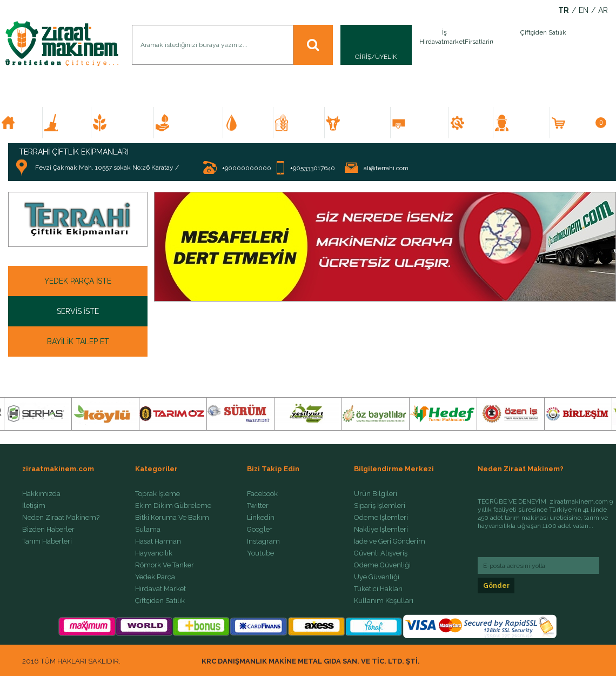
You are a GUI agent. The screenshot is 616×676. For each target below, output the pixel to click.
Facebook (262, 494)
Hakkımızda (41, 494)
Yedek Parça (155, 577)
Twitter (258, 506)
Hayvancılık (154, 553)
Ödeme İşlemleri (381, 518)
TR (564, 11)
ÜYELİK (386, 57)
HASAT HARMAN (304, 123)
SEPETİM (586, 123)
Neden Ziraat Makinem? (61, 518)
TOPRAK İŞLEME (71, 123)
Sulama (148, 530)
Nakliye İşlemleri (381, 530)
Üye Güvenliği (377, 577)
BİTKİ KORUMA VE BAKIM (193, 123)
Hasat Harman (158, 541)
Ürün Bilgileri (376, 494)
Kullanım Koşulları (384, 601)
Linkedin (261, 518)
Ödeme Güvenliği (382, 565)
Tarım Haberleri (47, 541)
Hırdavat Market (160, 589)
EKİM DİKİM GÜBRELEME (127, 123)
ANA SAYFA (26, 123)
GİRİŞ (363, 57)
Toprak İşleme (158, 494)
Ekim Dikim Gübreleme (173, 506)
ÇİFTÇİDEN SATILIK (526, 123)
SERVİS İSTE (78, 311)
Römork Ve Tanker (165, 565)
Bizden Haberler (48, 530)
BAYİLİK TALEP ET (78, 342)
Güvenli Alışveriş (381, 553)
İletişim (34, 506)
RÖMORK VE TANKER (424, 123)
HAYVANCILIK (361, 123)
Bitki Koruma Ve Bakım (172, 518)
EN (584, 11)
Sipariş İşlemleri (380, 506)
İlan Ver (491, 45)
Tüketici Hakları (378, 589)
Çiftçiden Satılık (160, 601)
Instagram (263, 541)
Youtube (260, 553)
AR (603, 11)
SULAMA (253, 123)
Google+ (260, 530)
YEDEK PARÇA (476, 123)
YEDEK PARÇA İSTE (78, 281)
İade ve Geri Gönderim (390, 541)
